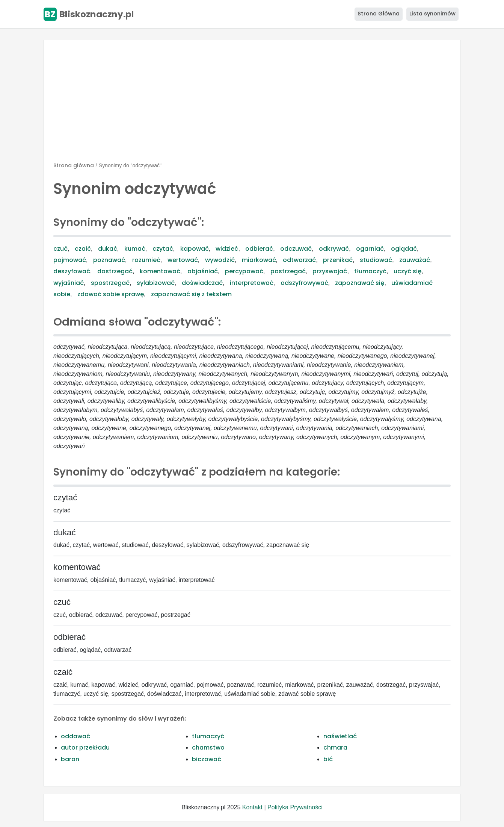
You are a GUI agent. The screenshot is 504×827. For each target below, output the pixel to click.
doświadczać (202, 283)
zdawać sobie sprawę (111, 294)
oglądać (404, 249)
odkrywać (334, 249)
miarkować (259, 260)
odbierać (259, 249)
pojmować (70, 260)
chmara (335, 747)
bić (328, 759)
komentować (160, 271)
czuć (60, 249)
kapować (195, 249)
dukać (108, 249)
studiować (376, 260)
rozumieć (146, 260)
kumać (135, 249)
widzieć (227, 249)
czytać (163, 249)
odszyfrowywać (304, 283)
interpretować (252, 283)
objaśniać (203, 271)
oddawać (75, 736)
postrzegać (288, 271)
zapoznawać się (360, 283)
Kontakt (252, 807)
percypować (244, 271)
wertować (183, 260)
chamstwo (208, 747)
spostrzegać (110, 283)
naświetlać (340, 736)
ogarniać (370, 249)
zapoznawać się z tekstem (191, 294)
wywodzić (220, 260)
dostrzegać (115, 271)
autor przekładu (85, 747)
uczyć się (407, 271)
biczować (207, 759)
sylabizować (156, 283)
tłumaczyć (370, 271)
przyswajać (330, 271)
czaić (83, 249)
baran (70, 759)
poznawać (109, 260)
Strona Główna (379, 14)
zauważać (415, 260)
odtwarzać (299, 260)
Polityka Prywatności (295, 807)
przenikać (338, 260)
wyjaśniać (69, 283)
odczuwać (296, 249)
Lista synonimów (432, 14)
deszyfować (72, 271)
